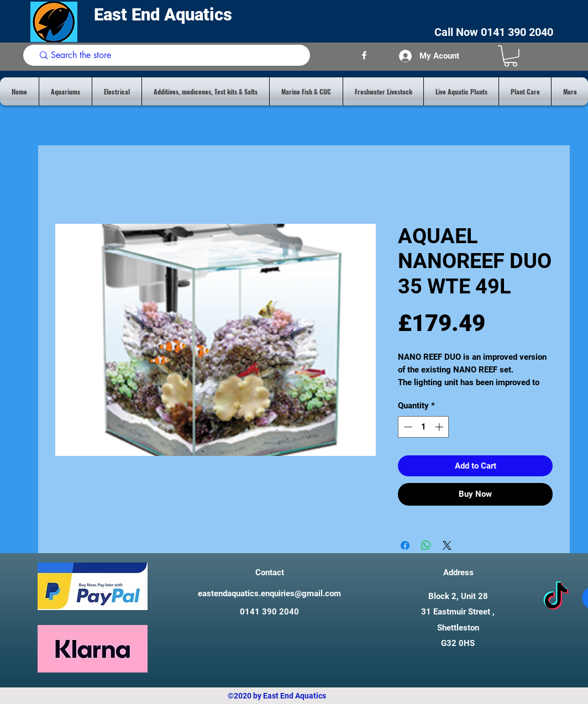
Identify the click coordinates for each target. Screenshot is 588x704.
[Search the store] (169, 55)
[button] (511, 56)
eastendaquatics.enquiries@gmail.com (269, 593)
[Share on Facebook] (405, 545)
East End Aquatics (165, 15)
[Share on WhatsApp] (426, 545)
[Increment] (440, 427)
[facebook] (364, 55)
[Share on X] (447, 545)
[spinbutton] (424, 427)
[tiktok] (556, 598)
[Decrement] (407, 427)
